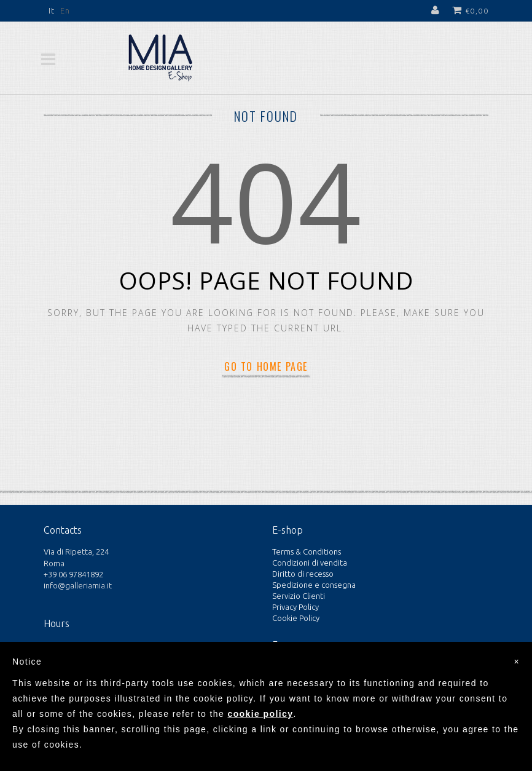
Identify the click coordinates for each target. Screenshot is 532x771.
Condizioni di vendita (310, 563)
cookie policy (260, 714)
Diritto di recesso (303, 574)
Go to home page (266, 366)
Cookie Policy (296, 618)
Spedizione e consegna (314, 585)
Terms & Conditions (307, 552)
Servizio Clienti (299, 596)
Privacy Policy (295, 607)
